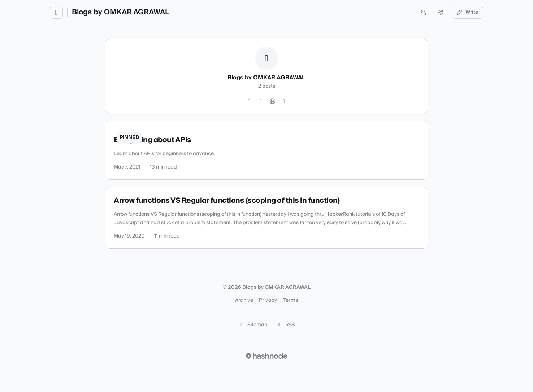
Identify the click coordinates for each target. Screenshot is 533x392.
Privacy (268, 300)
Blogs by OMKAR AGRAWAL (121, 12)
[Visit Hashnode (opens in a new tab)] (266, 356)
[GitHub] (249, 101)
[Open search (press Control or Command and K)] (424, 12)
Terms (291, 300)
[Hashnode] (284, 101)
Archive (244, 300)
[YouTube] (261, 101)
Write (468, 12)
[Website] (272, 101)
